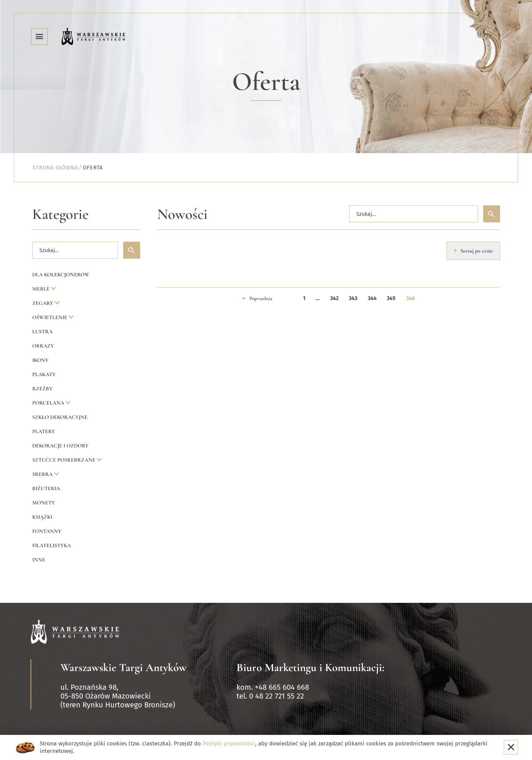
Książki (42, 517)
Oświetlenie (50, 317)
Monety (44, 503)
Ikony (40, 360)
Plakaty (44, 374)
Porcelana (49, 403)
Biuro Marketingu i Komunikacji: (310, 668)
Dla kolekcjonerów (61, 275)
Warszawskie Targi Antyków (123, 668)
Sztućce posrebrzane (64, 460)
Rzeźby (42, 389)
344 (372, 298)
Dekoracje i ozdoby (60, 446)
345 (391, 298)
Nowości (182, 214)
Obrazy (43, 346)
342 (334, 298)
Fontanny (47, 531)
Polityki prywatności (229, 744)
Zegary (43, 303)
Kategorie (60, 214)
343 (353, 298)
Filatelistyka (52, 545)
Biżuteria (46, 488)
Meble (42, 289)
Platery (44, 431)
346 (411, 298)
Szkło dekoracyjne (60, 417)
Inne (39, 560)
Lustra (42, 332)
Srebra (43, 474)
